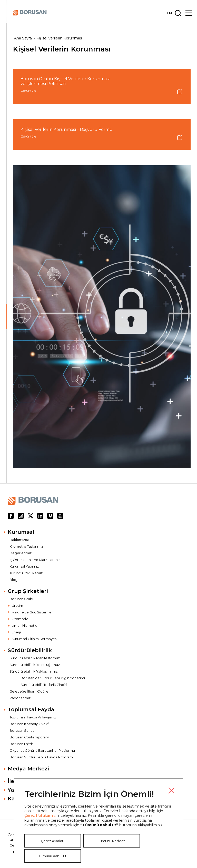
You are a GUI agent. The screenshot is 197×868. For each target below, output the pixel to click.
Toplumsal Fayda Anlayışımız (33, 717)
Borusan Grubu (22, 599)
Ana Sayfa (23, 38)
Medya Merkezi (28, 769)
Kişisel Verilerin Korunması (60, 38)
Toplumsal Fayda (31, 709)
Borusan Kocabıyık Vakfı (29, 724)
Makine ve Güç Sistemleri (33, 612)
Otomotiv (20, 619)
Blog (13, 580)
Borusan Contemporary (29, 737)
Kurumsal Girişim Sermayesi (34, 639)
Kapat (171, 790)
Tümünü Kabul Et (53, 856)
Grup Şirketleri (28, 591)
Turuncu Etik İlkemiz (26, 573)
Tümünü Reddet (111, 841)
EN (169, 13)
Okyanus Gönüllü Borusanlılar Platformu (42, 750)
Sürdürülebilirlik (30, 650)
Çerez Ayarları (52, 841)
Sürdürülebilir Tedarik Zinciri (44, 685)
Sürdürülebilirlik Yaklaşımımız (33, 671)
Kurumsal (21, 532)
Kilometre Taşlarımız (26, 546)
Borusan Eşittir (21, 744)
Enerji (16, 632)
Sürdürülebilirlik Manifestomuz (35, 658)
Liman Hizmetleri (26, 625)
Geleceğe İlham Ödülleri (30, 691)
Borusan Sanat (22, 730)
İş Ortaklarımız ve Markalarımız (35, 560)
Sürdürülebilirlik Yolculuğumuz (35, 665)
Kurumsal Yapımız (24, 566)
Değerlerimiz (21, 553)
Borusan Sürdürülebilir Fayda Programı (42, 757)
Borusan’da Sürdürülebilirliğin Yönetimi (53, 678)
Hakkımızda (19, 540)
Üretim (17, 605)
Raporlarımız (20, 698)
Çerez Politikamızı (40, 815)
